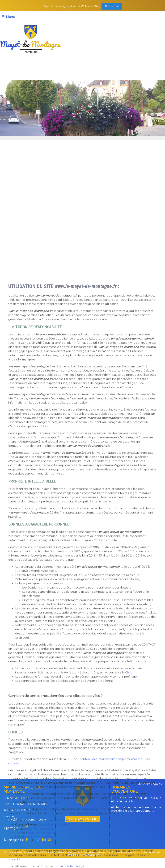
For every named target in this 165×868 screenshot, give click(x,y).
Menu (11, 17)
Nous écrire (112, 6)
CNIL (129, 846)
